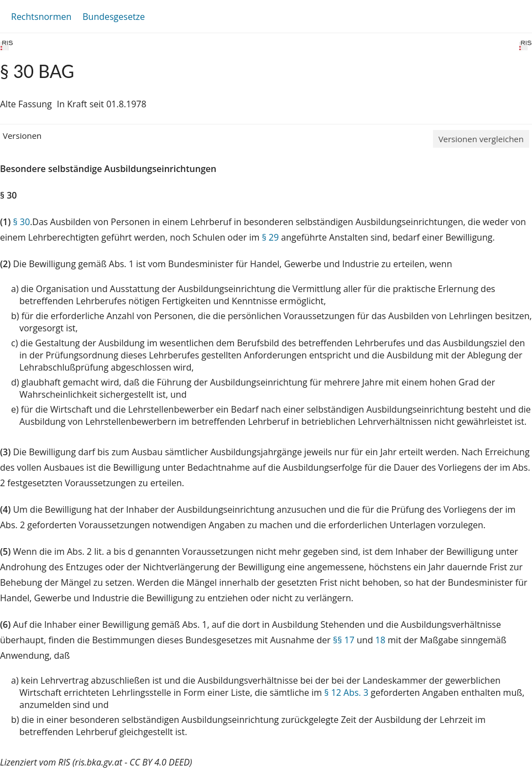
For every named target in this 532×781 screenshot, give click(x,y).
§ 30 (21, 222)
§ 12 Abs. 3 (346, 693)
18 (380, 640)
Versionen (22, 136)
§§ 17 (344, 640)
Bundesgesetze (114, 17)
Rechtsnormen (41, 17)
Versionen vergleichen (481, 139)
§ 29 (270, 237)
